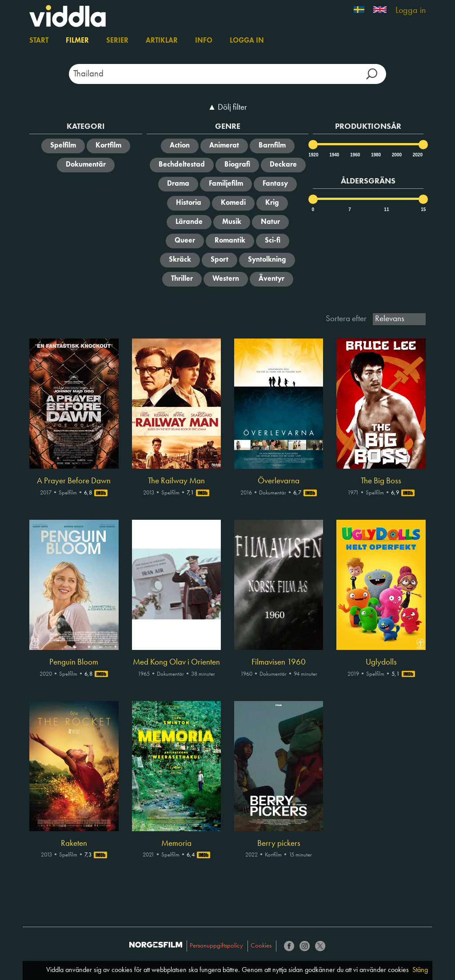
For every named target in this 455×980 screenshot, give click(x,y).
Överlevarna (279, 481)
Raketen (74, 844)
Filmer (77, 41)
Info (204, 41)
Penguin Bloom (74, 662)
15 (423, 209)
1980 (375, 155)
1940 (334, 155)
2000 (396, 155)
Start (39, 41)
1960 (355, 155)
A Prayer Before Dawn (74, 481)
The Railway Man (176, 481)
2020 (417, 155)
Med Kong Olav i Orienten (176, 662)
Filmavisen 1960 (279, 662)
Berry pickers (279, 844)
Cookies (261, 946)
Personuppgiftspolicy (216, 946)
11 (386, 209)
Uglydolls (381, 662)
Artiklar (162, 41)
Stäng (420, 970)
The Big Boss (381, 481)
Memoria (176, 844)
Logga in (411, 11)
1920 (313, 155)
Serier (117, 41)
